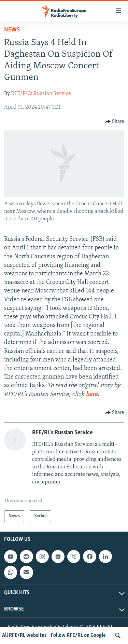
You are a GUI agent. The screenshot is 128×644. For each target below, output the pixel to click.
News (12, 30)
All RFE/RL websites (24, 635)
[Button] (115, 122)
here (92, 394)
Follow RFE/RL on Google (78, 635)
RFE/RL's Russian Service (41, 94)
